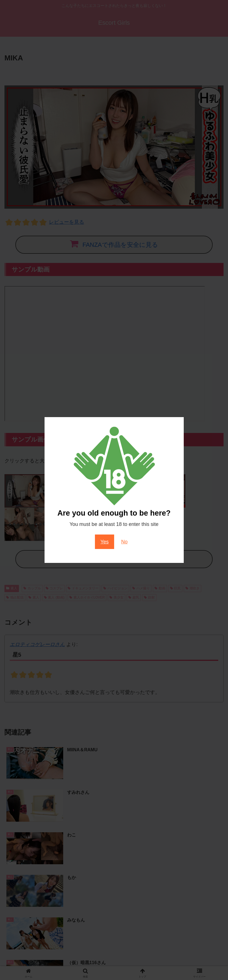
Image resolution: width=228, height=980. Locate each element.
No (124, 542)
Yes (105, 542)
